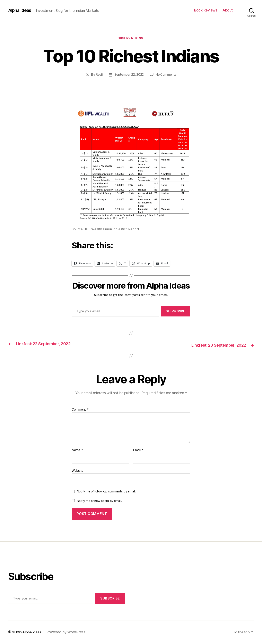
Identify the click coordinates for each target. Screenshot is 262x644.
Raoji (98, 75)
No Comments (167, 75)
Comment (80, 410)
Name (77, 451)
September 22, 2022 (129, 75)
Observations (131, 39)
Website (77, 471)
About (228, 10)
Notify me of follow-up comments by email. (106, 492)
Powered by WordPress (68, 632)
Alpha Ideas (21, 10)
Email (138, 451)
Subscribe (176, 312)
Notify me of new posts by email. (99, 501)
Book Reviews (206, 10)
